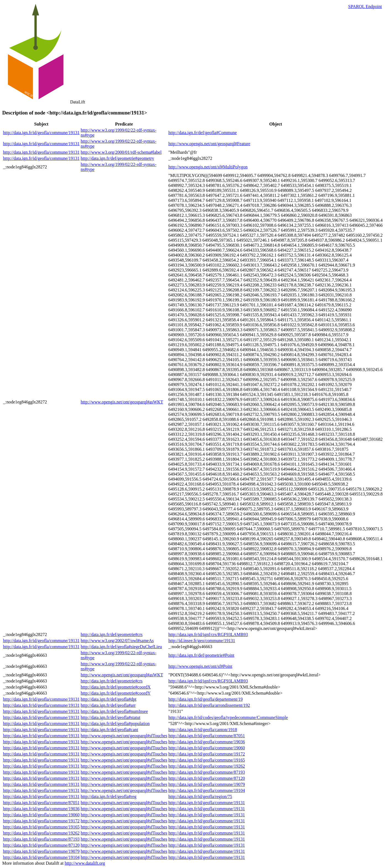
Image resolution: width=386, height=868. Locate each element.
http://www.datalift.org (85, 863)
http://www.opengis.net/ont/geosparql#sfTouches (124, 736)
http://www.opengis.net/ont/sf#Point (200, 666)
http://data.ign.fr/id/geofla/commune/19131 (41, 133)
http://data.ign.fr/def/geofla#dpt (109, 699)
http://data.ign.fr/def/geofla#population (115, 724)
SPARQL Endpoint (365, 6)
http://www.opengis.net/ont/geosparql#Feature (209, 144)
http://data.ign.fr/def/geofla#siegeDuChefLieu (121, 647)
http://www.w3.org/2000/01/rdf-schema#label (121, 152)
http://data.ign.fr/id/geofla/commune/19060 (207, 748)
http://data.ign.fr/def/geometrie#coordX (116, 687)
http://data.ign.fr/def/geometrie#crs (112, 634)
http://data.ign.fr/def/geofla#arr (108, 705)
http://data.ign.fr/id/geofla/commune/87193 (207, 772)
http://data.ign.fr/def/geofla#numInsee (114, 711)
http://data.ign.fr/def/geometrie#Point (201, 655)
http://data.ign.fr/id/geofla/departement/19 (206, 699)
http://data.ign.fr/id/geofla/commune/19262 (207, 766)
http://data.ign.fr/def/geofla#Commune (203, 133)
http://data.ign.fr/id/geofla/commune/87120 (207, 778)
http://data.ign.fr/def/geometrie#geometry (117, 158)
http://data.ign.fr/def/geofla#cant (109, 730)
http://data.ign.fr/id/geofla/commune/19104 (207, 790)
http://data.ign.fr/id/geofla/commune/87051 (207, 736)
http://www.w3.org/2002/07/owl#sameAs (117, 641)
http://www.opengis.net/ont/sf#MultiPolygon (208, 167)
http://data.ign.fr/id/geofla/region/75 (200, 797)
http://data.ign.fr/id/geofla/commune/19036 (207, 742)
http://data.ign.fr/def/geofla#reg (109, 797)
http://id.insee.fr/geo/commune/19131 (202, 641)
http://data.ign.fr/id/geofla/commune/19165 (207, 760)
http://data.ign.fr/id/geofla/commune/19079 (207, 784)
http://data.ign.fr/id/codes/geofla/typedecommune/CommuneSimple (228, 717)
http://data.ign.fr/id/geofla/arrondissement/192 (209, 705)
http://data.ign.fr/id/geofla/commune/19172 (207, 754)
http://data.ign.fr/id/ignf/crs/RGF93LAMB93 (208, 634)
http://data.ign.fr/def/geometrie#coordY (116, 693)
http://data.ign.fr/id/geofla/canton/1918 (203, 730)
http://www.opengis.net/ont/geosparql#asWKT (122, 402)
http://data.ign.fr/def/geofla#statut (110, 717)
